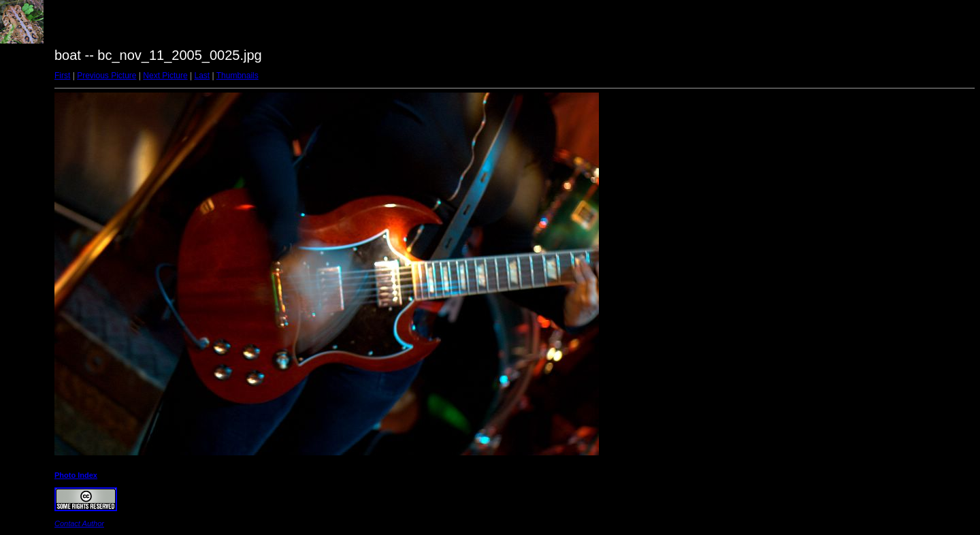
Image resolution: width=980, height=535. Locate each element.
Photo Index (76, 475)
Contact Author (79, 523)
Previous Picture (107, 76)
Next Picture (165, 76)
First (62, 76)
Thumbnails (238, 76)
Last (202, 76)
